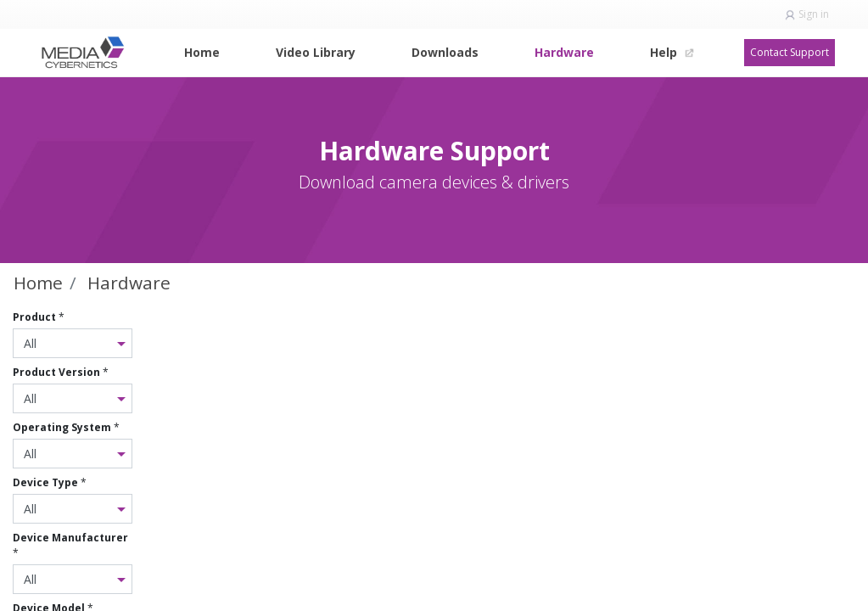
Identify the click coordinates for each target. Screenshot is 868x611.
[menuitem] (202, 52)
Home (38, 283)
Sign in (814, 14)
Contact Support (790, 52)
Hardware (129, 283)
